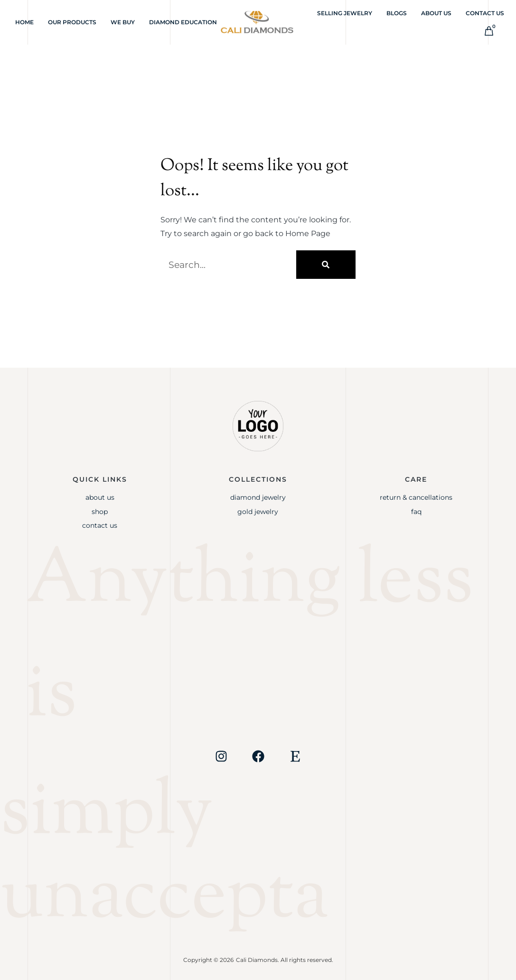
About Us (436, 13)
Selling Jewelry (345, 13)
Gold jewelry (258, 512)
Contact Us (485, 13)
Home (24, 22)
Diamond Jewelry (258, 497)
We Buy (123, 22)
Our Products (72, 22)
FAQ (416, 512)
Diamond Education (183, 22)
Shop (100, 512)
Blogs (397, 13)
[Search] (326, 265)
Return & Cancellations (416, 497)
